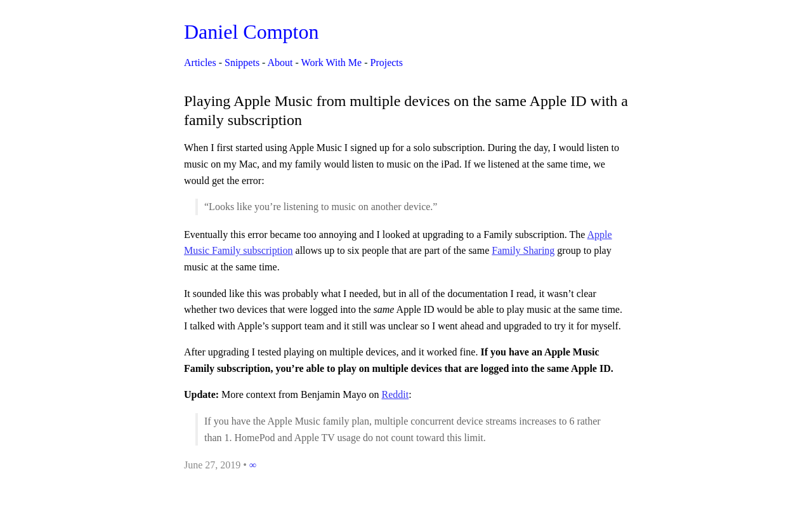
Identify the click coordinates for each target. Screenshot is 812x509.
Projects (386, 63)
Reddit (396, 394)
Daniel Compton (251, 32)
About (280, 63)
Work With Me (332, 63)
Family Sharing (523, 250)
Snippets (242, 63)
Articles (200, 63)
